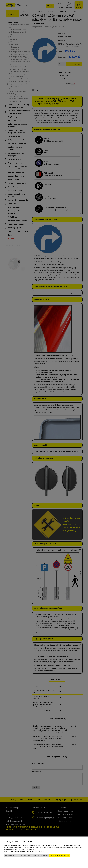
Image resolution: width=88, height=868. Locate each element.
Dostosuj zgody (41, 856)
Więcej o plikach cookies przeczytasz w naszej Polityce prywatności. (24, 851)
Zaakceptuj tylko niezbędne (18, 856)
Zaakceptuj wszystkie (60, 856)
